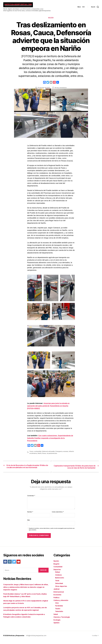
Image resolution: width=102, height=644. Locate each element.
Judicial (57, 593)
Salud (56, 618)
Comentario (31, 500)
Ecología (57, 624)
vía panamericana (57, 455)
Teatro (58, 612)
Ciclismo (59, 579)
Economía (58, 599)
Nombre (30, 516)
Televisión (59, 615)
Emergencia (60, 453)
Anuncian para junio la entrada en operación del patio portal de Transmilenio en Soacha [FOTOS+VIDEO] (49, 407)
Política (57, 601)
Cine (57, 607)
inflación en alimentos (36, 455)
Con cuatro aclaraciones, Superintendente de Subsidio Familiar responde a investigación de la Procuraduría (50, 439)
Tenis (57, 584)
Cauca (31, 453)
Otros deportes (61, 590)
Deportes (57, 573)
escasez (67, 453)
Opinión (57, 627)
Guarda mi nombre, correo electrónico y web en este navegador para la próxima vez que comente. (52, 533)
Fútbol (58, 576)
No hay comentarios (61, 89)
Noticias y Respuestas (17, 639)
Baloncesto (60, 582)
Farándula (59, 610)
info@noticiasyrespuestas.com (37, 639)
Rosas (50, 455)
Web (29, 524)
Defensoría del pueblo (49, 453)
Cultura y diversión (61, 604)
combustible (38, 453)
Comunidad (58, 571)
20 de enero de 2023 (44, 89)
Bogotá (56, 568)
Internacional (59, 596)
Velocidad (59, 587)
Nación (51, 19)
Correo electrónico (58, 516)
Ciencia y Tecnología (62, 621)
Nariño (45, 455)
